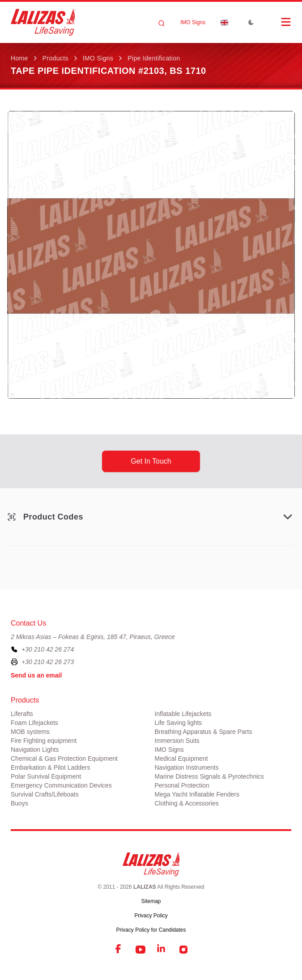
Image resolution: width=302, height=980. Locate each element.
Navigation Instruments (187, 767)
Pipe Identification (154, 58)
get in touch (151, 461)
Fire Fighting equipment (44, 741)
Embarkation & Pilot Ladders (50, 767)
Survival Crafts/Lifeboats (45, 794)
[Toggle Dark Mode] (251, 22)
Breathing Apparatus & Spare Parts (204, 732)
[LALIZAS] (43, 22)
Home (19, 58)
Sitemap (151, 901)
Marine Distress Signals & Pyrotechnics (209, 776)
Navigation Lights (35, 750)
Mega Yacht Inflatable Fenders (197, 794)
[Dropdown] (224, 22)
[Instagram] (183, 950)
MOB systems (30, 732)
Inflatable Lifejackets (183, 714)
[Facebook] (119, 950)
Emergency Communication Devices (61, 785)
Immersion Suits (177, 741)
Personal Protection (182, 785)
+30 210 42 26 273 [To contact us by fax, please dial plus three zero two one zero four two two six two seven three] (48, 662)
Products (55, 58)
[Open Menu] (277, 22)
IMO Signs (193, 22)
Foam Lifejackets (34, 723)
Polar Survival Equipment (46, 776)
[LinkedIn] (162, 950)
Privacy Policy (151, 916)
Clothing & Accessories (187, 803)
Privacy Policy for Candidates (151, 930)
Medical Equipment (181, 758)
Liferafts (22, 714)
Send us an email (36, 675)
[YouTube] (140, 950)
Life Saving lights (179, 723)
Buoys (19, 803)
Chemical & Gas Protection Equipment (64, 758)
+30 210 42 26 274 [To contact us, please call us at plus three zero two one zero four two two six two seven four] (48, 649)
